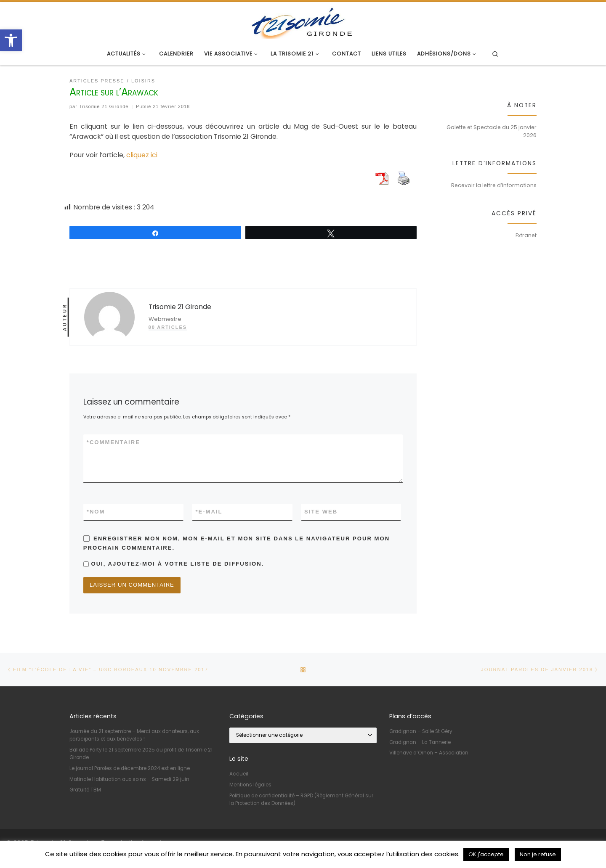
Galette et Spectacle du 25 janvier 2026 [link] (492, 131)
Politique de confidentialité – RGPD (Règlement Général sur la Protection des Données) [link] (301, 799)
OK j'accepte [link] (486, 854)
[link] (11, 40)
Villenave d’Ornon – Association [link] (429, 752)
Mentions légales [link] (250, 784)
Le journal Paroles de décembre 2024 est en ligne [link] (130, 768)
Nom (96, 512)
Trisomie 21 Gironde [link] (104, 106)
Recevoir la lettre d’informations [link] (494, 185)
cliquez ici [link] (142, 155)
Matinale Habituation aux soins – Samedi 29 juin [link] (129, 779)
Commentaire (113, 442)
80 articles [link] (168, 327)
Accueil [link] (239, 774)
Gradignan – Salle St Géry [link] (421, 731)
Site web (321, 512)
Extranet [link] (526, 235)
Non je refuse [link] (538, 854)
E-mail (209, 512)
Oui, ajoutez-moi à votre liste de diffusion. (174, 564)
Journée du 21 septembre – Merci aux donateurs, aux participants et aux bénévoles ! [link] (134, 735)
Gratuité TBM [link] (85, 789)
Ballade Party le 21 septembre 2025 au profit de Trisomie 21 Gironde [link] (141, 753)
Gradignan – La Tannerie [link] (420, 742)
